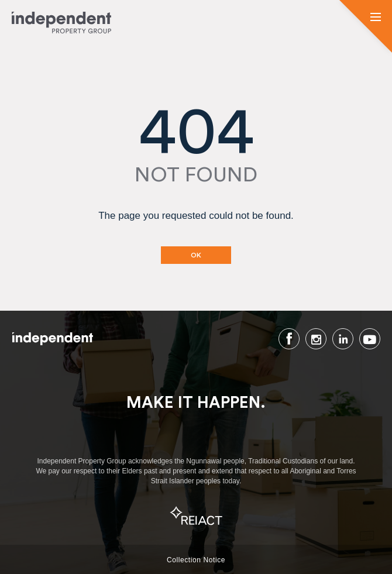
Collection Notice (196, 560)
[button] (376, 18)
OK (196, 255)
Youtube (370, 339)
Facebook (289, 339)
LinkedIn (343, 339)
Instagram (316, 339)
